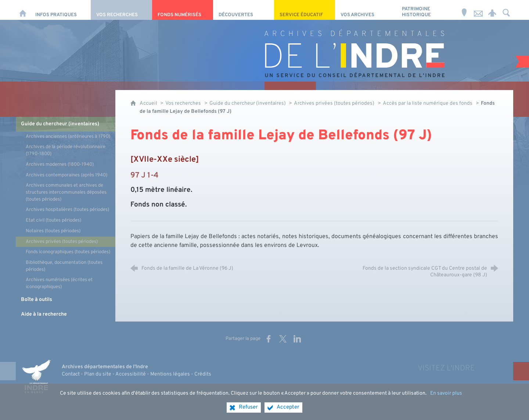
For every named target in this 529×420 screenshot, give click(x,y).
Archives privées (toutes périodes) (334, 103)
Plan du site (98, 374)
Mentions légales (170, 374)
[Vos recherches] (121, 10)
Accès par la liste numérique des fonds (428, 103)
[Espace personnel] (492, 10)
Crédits (203, 374)
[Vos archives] (366, 10)
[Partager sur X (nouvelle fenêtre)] (283, 339)
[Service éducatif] (305, 10)
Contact (71, 374)
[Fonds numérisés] (183, 10)
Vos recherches (183, 103)
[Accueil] (23, 10)
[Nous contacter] (478, 10)
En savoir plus (446, 393)
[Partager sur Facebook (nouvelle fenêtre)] (269, 339)
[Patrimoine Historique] (427, 10)
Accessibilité (131, 374)
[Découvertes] (244, 10)
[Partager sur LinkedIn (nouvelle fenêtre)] (297, 339)
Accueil (149, 103)
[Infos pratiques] (60, 10)
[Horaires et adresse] (464, 10)
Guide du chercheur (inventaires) (248, 103)
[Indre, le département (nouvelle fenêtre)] (36, 376)
